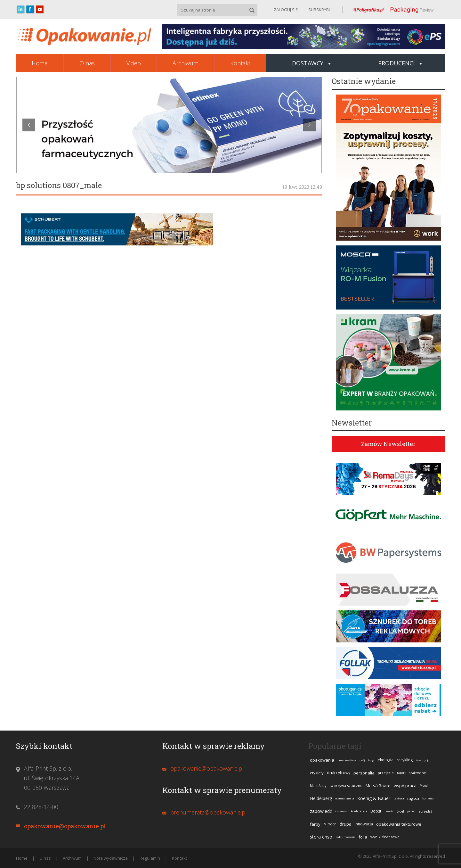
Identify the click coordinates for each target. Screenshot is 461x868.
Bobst (376, 811)
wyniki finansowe (385, 837)
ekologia (386, 760)
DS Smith (341, 811)
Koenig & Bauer (374, 798)
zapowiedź (321, 811)
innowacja (364, 824)
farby (315, 824)
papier (412, 811)
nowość (389, 811)
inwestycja (423, 760)
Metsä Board (378, 786)
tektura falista (345, 798)
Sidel (400, 811)
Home (40, 63)
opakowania (322, 760)
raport (401, 773)
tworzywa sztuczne (346, 785)
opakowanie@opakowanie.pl (65, 826)
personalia (364, 773)
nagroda (413, 798)
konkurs (428, 798)
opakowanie (418, 773)
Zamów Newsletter (388, 444)
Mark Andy (318, 786)
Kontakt (240, 63)
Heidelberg (321, 798)
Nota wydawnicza (111, 858)
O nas (87, 63)
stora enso (321, 837)
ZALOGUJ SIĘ (286, 10)
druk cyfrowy (339, 773)
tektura (399, 798)
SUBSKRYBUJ (320, 10)
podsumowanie (345, 837)
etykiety (317, 773)
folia (363, 837)
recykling (405, 760)
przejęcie (386, 773)
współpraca (405, 786)
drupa (346, 824)
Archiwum (186, 63)
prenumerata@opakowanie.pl (209, 812)
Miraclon (330, 824)
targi (371, 760)
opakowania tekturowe (399, 824)
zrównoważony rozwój (351, 760)
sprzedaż (426, 811)
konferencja (359, 811)
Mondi (424, 785)
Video (134, 63)
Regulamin (150, 858)
